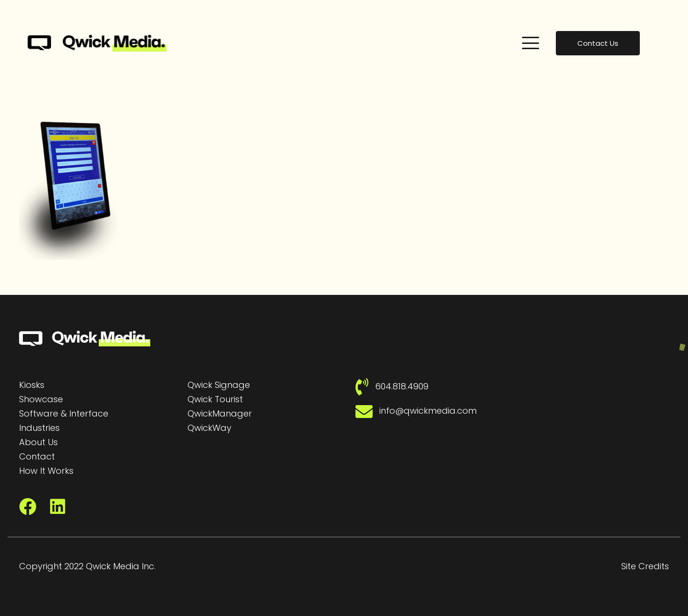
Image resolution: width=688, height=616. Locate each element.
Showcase (41, 399)
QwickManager (220, 413)
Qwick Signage (219, 385)
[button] (531, 43)
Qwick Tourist (215, 399)
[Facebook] (28, 507)
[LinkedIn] (58, 507)
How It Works (46, 471)
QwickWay (209, 428)
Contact (37, 456)
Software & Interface (64, 413)
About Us (38, 442)
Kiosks (32, 385)
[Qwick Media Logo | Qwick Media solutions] (97, 43)
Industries (39, 428)
